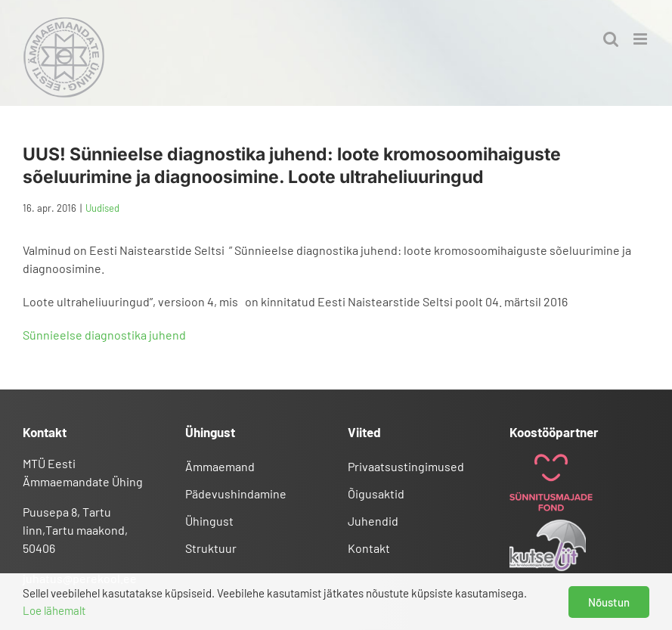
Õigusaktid (376, 493)
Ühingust (209, 521)
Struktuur (211, 548)
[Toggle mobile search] (611, 39)
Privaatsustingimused (406, 466)
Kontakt (369, 548)
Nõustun (609, 602)
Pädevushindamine (236, 493)
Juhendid (373, 521)
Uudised (102, 208)
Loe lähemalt (54, 610)
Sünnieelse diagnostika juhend (104, 335)
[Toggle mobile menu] (641, 39)
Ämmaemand (220, 466)
